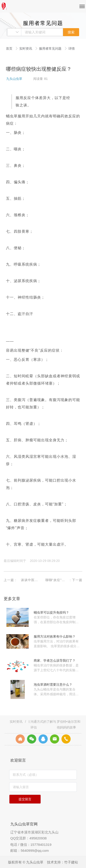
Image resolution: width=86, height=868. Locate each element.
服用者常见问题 (51, 49)
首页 (10, 49)
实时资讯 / (18, 722)
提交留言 (25, 799)
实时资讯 (26, 49)
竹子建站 (71, 862)
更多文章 (12, 599)
